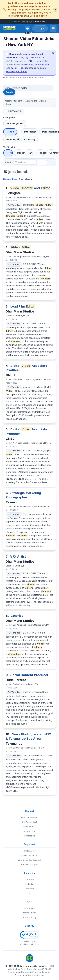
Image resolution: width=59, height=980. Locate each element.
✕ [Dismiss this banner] (56, 10)
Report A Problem (30, 817)
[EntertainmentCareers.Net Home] (10, 28)
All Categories (15, 123)
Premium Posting (30, 855)
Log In (40, 28)
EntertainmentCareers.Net (34, 966)
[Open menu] (53, 28)
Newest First (10, 179)
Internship (30, 132)
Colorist (17, 616)
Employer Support (30, 864)
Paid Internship (49, 132)
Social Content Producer (29, 675)
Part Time (31, 153)
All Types (11, 153)
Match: (8, 101)
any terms (32, 101)
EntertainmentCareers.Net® (21, 972)
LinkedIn (30, 884)
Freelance (42, 153)
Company (30, 139)
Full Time (20, 153)
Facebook (30, 889)
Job (12, 132)
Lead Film (23, 306)
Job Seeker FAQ (30, 822)
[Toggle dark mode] (27, 28)
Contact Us (30, 836)
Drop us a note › (38, 16)
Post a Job (40, 22)
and (30, 188)
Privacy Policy (30, 917)
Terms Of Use (30, 913)
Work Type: (9, 147)
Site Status (30, 908)
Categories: (10, 118)
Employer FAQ (30, 827)
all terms (19, 101)
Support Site (30, 831)
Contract (53, 153)
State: (8, 162)
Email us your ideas (17, 71)
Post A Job (30, 851)
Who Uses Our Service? (30, 860)
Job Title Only (15, 111)
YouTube (30, 879)
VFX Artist (18, 557)
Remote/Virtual (13, 139)
